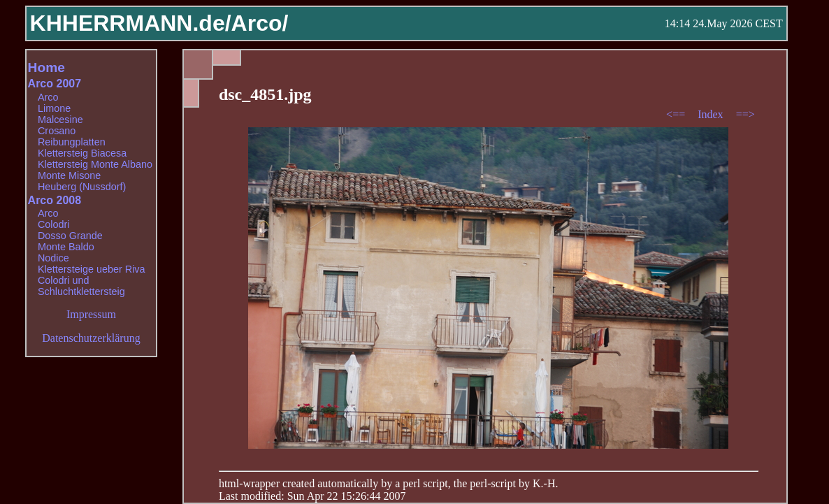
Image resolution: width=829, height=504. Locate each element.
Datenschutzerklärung (91, 338)
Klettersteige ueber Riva (92, 269)
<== (677, 114)
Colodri (54, 224)
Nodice (53, 258)
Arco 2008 (55, 200)
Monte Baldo (66, 247)
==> (745, 114)
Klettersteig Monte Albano (95, 164)
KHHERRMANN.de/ (131, 23)
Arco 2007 (55, 84)
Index (712, 114)
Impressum (91, 314)
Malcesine (60, 120)
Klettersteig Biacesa (82, 153)
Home (46, 67)
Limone (54, 108)
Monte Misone (69, 175)
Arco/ (260, 23)
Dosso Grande (70, 236)
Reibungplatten (72, 142)
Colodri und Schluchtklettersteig (81, 286)
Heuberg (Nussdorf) (82, 187)
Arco (48, 97)
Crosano (57, 131)
